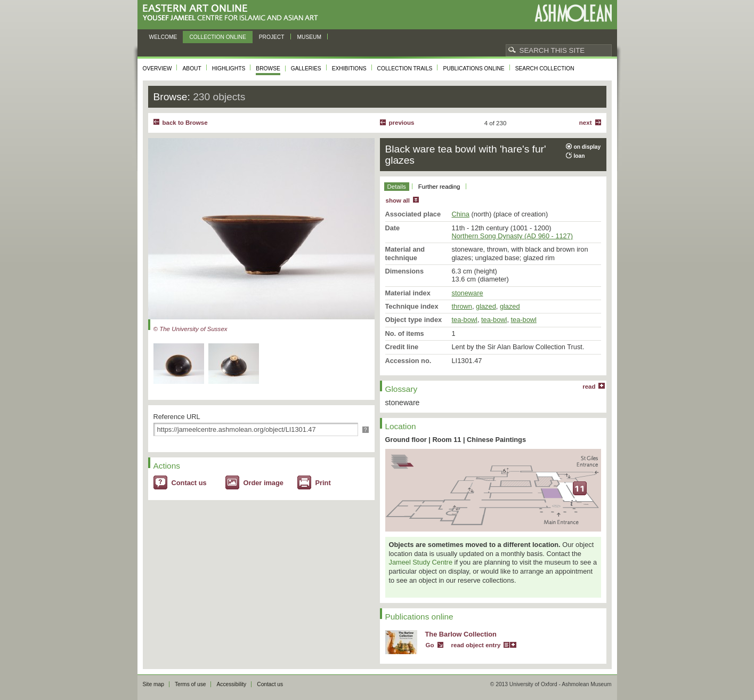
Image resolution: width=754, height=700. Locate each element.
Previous (402, 123)
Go (430, 645)
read (589, 387)
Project (272, 37)
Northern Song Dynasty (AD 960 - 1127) (513, 236)
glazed (486, 306)
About (192, 69)
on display (587, 147)
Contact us (189, 483)
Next (586, 123)
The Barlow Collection (461, 634)
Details (397, 187)
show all (398, 200)
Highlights (229, 69)
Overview (157, 69)
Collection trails (405, 69)
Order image (264, 483)
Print (323, 483)
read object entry (476, 645)
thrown (462, 306)
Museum (310, 37)
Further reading (439, 187)
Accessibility (231, 684)
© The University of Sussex (190, 329)
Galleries (306, 69)
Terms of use (190, 684)
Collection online (217, 37)
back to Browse (185, 123)
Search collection (545, 69)
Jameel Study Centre (421, 562)
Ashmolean (573, 13)
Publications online (473, 69)
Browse (268, 69)
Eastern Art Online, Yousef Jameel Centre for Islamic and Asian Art (233, 13)
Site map (153, 684)
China (461, 214)
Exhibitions (349, 69)
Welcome (163, 37)
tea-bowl (465, 320)
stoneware (468, 293)
